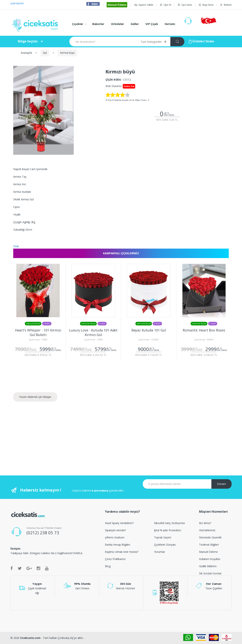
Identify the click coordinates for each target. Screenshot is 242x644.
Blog (108, 566)
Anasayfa (26, 53)
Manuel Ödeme (117, 5)
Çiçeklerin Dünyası (165, 545)
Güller (135, 24)
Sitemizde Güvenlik (210, 537)
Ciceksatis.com (30, 638)
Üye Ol (165, 5)
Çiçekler (78, 24)
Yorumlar (160, 552)
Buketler (98, 24)
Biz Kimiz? (205, 523)
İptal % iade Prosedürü (168, 530)
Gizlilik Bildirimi (208, 566)
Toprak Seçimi (163, 537)
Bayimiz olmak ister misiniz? (122, 552)
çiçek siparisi (17, 3)
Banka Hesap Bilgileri (118, 545)
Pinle (16, 246)
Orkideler (118, 24)
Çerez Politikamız (115, 559)
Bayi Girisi (206, 5)
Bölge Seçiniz (28, 41)
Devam (221, 484)
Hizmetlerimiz (207, 530)
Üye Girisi (185, 5)
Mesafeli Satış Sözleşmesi (170, 523)
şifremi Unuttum (115, 537)
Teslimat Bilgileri (209, 545)
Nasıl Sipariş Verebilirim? (119, 523)
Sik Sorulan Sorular (210, 573)
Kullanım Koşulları (210, 559)
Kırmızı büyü (67, 53)
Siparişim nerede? (115, 530)
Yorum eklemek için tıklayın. (35, 397)
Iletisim (226, 5)
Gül (45, 53)
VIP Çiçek (152, 24)
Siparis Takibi (144, 5)
